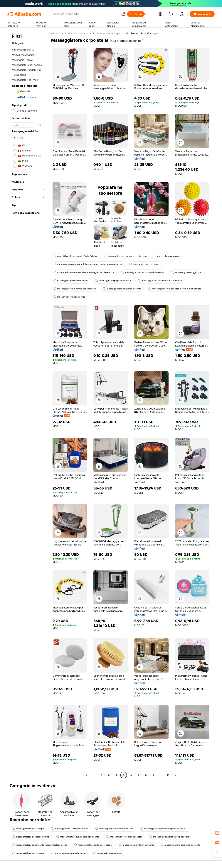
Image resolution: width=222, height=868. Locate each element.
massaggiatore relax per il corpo (93, 845)
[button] (123, 14)
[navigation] (28, 405)
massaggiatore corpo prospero (124, 837)
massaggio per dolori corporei (136, 845)
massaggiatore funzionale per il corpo (78, 837)
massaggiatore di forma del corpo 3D (75, 289)
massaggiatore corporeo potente (122, 289)
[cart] (172, 15)
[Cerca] (136, 14)
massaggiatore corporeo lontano (114, 829)
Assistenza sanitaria (76, 33)
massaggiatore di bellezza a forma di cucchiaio (175, 289)
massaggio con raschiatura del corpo (125, 256)
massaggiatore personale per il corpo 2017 (164, 829)
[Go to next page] (175, 775)
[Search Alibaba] (86, 14)
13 (168, 775)
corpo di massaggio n (166, 256)
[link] (217, 833)
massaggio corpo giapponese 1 (113, 281)
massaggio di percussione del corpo (170, 837)
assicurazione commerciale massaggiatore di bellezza (84, 272)
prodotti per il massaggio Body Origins (75, 256)
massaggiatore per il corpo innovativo (142, 272)
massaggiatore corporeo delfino (31, 837)
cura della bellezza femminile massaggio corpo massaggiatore (88, 264)
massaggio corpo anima (107, 853)
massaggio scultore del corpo (71, 281)
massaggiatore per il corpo (69, 297)
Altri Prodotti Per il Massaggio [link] (142, 33)
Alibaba (55, 33)
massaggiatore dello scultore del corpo (160, 281)
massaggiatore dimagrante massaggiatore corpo (40, 845)
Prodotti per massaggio (106, 33)
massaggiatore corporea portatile (180, 845)
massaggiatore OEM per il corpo (70, 829)
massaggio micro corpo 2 (144, 264)
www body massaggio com (187, 272)
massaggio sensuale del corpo (68, 853)
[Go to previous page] (87, 775)
